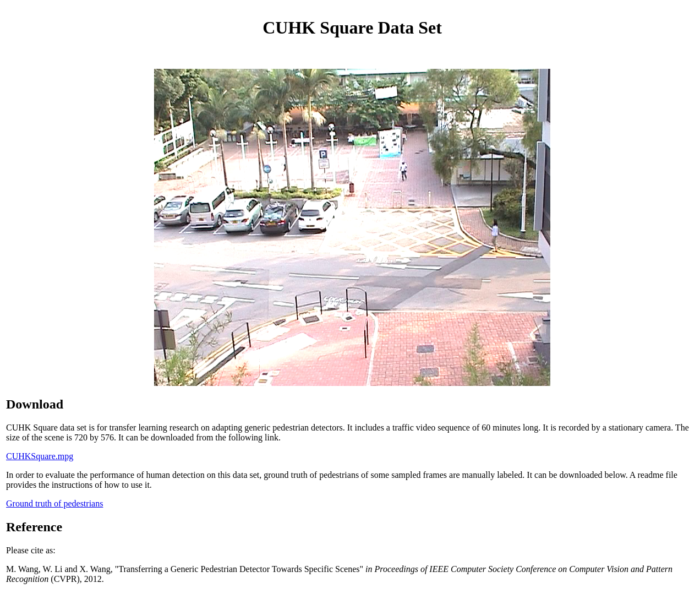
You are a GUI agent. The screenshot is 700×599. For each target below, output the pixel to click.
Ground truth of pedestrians (54, 503)
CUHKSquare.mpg (40, 456)
